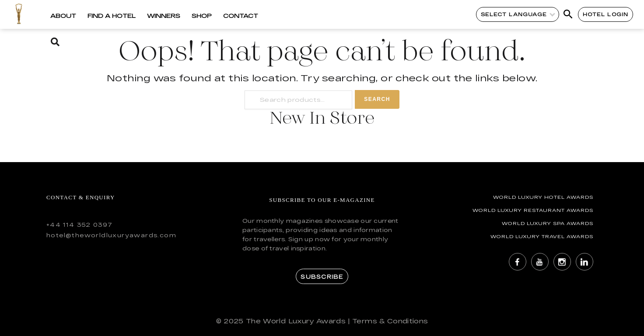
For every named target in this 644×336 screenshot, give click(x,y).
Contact (241, 16)
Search (377, 99)
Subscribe (322, 277)
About (63, 16)
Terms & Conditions (390, 321)
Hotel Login (606, 14)
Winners (164, 16)
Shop (202, 16)
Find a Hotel (112, 16)
